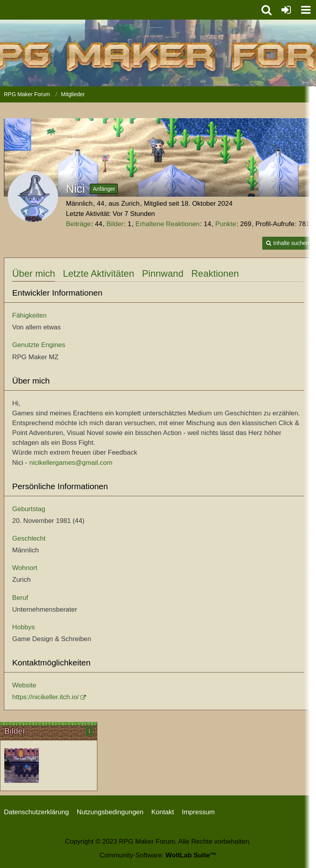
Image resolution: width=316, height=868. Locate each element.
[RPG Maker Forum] (129, 8)
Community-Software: (158, 855)
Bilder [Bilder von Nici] (115, 224)
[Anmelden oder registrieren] (286, 10)
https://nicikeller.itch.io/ (46, 697)
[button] (306, 10)
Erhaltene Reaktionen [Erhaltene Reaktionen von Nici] (168, 224)
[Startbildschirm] (22, 766)
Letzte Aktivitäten (98, 273)
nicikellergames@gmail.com (71, 463)
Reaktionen (215, 273)
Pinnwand (163, 273)
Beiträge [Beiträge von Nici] (78, 224)
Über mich (34, 273)
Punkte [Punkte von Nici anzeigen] (226, 224)
